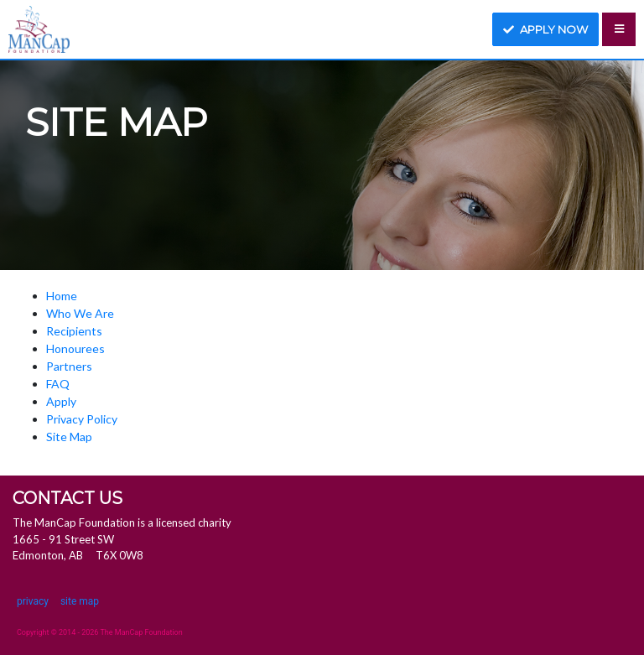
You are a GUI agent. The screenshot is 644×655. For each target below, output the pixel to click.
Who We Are (80, 313)
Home (62, 296)
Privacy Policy (82, 419)
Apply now (545, 29)
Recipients (74, 331)
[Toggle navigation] (619, 29)
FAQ (58, 384)
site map (80, 601)
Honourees (75, 348)
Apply (61, 401)
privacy (33, 601)
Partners (69, 366)
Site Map (69, 437)
